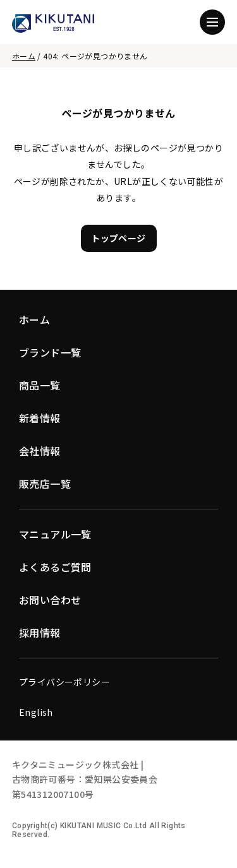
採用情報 (40, 633)
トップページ (118, 238)
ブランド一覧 (50, 352)
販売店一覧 (45, 484)
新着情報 (40, 418)
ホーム (24, 56)
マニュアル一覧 (55, 534)
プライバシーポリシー (64, 682)
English (36, 712)
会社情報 (40, 451)
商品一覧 (40, 385)
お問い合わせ (50, 600)
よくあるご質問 (55, 567)
